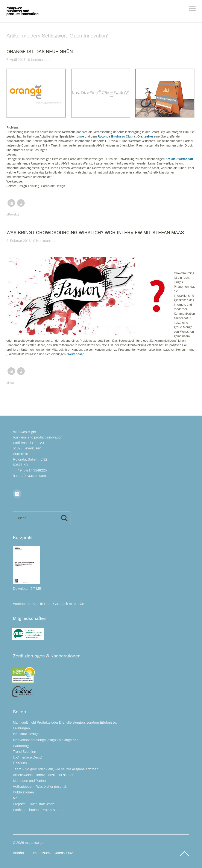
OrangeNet (145, 137)
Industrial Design (26, 734)
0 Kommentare (39, 60)
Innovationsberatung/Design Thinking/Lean (46, 740)
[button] (11, 203)
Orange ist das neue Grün (40, 52)
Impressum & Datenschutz (53, 853)
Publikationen (23, 792)
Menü (192, 9)
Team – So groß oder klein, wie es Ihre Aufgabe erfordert (56, 769)
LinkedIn (17, 494)
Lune (80, 137)
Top (185, 854)
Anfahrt (18, 853)
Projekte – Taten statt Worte (34, 804)
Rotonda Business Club (115, 137)
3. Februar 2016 (19, 241)
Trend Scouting (24, 752)
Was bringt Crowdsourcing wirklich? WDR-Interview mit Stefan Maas (95, 233)
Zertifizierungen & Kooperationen (47, 656)
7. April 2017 (16, 60)
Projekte (14, 215)
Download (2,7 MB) (28, 589)
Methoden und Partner (30, 781)
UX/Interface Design (28, 757)
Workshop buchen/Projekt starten (38, 810)
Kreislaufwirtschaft (179, 159)
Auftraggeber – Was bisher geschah (40, 787)
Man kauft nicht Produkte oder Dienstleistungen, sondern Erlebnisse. (65, 723)
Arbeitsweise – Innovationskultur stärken (44, 775)
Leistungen (21, 728)
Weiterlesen (76, 354)
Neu (11, 383)
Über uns (20, 763)
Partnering (21, 746)
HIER (43, 604)
